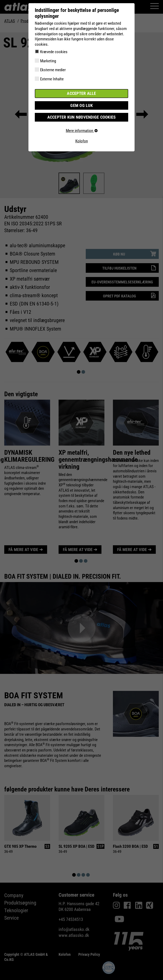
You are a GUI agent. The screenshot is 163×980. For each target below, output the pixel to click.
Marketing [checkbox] (48, 61)
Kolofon (82, 141)
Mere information (81, 130)
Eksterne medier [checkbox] (53, 70)
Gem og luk (81, 105)
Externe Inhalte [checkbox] (52, 79)
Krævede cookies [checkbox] (54, 52)
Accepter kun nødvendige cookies (82, 117)
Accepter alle (81, 93)
